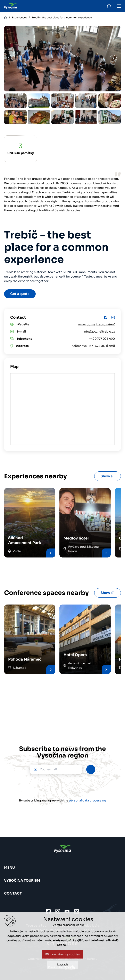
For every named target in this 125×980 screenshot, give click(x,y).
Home (6, 18)
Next (113, 59)
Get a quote (20, 294)
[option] (15, 101)
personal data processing (87, 800)
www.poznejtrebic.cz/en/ (97, 324)
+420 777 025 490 (102, 339)
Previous (12, 59)
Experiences (19, 17)
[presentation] (62, 786)
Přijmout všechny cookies (62, 954)
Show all (108, 476)
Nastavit (63, 965)
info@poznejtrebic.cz (99, 332)
